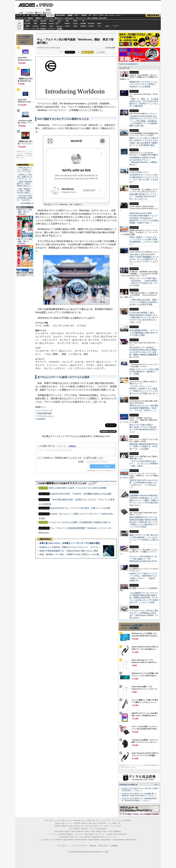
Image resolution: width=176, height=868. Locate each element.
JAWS (27, 26)
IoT (28, 15)
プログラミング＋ (100, 834)
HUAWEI (83, 24)
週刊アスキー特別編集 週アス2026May (25, 241)
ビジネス (35, 15)
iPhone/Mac (61, 15)
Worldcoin (41, 419)
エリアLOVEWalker (56, 840)
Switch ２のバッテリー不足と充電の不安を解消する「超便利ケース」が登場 (144, 372)
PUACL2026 (103, 18)
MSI (67, 21)
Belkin (99, 24)
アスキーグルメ (49, 18)
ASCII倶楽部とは (27, 203)
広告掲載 (114, 846)
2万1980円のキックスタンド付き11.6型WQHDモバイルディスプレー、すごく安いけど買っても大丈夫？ (144, 178)
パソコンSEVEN (59, 21)
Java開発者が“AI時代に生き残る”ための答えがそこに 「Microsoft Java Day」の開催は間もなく (143, 161)
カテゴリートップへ (108, 431)
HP (83, 21)
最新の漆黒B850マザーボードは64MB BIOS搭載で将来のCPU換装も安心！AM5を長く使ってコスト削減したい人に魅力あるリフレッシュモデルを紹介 (144, 522)
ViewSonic (91, 24)
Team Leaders (89, 834)
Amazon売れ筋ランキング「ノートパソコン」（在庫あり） (24, 40)
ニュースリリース (45, 410)
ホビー (77, 15)
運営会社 (93, 846)
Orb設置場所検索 (44, 413)
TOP (46, 821)
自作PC (84, 15)
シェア (61, 52)
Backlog (83, 26)
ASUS (75, 21)
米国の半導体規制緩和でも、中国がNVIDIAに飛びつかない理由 (69, 551)
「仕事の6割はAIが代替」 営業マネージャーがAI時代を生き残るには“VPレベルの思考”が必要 (144, 302)
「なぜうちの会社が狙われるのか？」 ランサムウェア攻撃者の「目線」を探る (144, 463)
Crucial (75, 24)
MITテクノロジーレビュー (108, 837)
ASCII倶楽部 (153, 15)
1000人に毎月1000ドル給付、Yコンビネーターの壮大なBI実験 (77, 488)
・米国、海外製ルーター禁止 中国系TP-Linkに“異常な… (24, 191)
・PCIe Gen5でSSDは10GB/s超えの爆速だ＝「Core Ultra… (25, 198)
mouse (35, 21)
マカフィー (28, 29)
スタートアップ (109, 15)
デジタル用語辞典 (85, 837)
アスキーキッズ (21, 18)
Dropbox (67, 26)
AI (24, 15)
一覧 (78, 52)
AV (90, 15)
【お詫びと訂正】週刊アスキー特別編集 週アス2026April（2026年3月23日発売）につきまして (139, 795)
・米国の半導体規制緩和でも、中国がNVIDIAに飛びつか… (25, 184)
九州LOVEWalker (106, 840)
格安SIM (30, 18)
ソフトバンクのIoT (115, 26)
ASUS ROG (43, 24)
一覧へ (156, 785)
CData (75, 26)
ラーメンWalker (44, 840)
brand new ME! (102, 829)
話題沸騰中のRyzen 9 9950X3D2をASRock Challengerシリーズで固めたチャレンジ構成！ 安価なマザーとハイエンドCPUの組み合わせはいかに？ (144, 500)
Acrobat (35, 26)
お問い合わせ (103, 846)
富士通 (28, 21)
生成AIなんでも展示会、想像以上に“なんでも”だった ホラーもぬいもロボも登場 (77, 547)
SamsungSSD (58, 23)
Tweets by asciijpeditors (128, 64)
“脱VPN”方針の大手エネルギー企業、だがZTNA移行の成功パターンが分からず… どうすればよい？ (144, 484)
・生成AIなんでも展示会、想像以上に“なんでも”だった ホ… (25, 177)
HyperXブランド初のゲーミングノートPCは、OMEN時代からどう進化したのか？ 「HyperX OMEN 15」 (143, 577)
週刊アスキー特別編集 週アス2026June (25, 212)
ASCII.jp (26, 5)
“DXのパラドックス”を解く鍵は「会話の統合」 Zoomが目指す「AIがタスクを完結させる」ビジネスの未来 (144, 282)
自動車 (70, 15)
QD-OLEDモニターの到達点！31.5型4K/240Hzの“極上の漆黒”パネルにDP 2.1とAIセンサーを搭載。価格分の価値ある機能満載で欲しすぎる (144, 352)
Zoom (107, 26)
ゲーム (118, 15)
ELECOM (27, 24)
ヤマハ (99, 26)
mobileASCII (95, 837)
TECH (42, 15)
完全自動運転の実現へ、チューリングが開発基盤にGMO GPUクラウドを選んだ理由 (144, 333)
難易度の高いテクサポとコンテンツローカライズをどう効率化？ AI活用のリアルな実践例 (144, 84)
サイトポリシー (63, 846)
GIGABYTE (51, 24)
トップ (19, 15)
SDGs (89, 18)
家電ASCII (39, 18)
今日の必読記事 (64, 837)
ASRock (67, 24)
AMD (35, 24)
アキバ (95, 15)
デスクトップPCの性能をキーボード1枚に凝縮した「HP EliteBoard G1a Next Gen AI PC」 (144, 559)
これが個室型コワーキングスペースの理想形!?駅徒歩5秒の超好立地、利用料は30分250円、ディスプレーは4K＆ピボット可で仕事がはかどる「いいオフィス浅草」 (144, 598)
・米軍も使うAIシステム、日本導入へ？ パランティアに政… (24, 170)
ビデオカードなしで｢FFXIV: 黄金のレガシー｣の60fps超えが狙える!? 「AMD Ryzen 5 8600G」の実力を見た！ (144, 614)
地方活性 (95, 18)
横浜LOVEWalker (69, 840)
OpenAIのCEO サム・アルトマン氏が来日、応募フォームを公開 (80, 508)
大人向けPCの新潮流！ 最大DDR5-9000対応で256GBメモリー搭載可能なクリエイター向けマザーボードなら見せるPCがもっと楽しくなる (144, 317)
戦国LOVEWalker (131, 840)
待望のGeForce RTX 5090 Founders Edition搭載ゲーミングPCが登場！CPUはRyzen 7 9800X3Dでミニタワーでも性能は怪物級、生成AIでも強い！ (144, 218)
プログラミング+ (81, 18)
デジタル (45, 5)
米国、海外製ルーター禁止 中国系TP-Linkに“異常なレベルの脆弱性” (72, 554)
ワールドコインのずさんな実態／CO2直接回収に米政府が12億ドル (79, 522)
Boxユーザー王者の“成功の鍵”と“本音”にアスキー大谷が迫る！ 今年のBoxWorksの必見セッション (144, 428)
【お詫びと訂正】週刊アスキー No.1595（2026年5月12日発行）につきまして (140, 790)
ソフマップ (51, 29)
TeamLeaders (69, 18)
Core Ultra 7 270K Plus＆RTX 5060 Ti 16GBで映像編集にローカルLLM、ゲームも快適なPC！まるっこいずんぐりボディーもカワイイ (144, 259)
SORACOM (80, 831)
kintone (43, 26)
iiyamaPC (43, 21)
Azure (51, 26)
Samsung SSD (59, 831)
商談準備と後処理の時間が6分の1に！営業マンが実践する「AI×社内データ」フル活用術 (144, 446)
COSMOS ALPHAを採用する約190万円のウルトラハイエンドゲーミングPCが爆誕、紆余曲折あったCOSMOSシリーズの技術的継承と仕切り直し (143, 121)
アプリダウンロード (46, 416)
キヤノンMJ (35, 29)
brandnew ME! (59, 29)
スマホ (101, 15)
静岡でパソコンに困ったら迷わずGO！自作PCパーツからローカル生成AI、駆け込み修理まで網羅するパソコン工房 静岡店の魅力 (144, 142)
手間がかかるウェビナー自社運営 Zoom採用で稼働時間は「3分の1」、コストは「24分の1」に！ (145, 408)
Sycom (51, 21)
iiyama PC (84, 823)
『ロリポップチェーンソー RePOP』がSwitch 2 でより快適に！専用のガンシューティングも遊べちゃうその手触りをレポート (144, 390)
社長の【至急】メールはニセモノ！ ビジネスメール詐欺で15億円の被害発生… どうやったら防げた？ (144, 241)
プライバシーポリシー (79, 846)
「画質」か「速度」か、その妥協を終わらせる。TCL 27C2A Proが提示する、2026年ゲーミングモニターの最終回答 (144, 103)
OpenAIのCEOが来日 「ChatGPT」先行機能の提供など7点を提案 (81, 494)
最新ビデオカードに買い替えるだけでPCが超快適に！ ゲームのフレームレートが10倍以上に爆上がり (144, 539)
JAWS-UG (65, 826)
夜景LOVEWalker (94, 840)
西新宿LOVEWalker (81, 840)
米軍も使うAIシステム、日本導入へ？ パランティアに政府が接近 (70, 543)
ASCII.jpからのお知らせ (128, 785)
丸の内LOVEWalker (118, 840)
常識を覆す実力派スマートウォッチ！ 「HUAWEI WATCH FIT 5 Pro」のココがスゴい (144, 197)
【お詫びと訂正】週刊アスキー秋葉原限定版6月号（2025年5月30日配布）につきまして (139, 800)
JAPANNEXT (43, 29)
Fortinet (91, 26)
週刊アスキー (59, 18)
